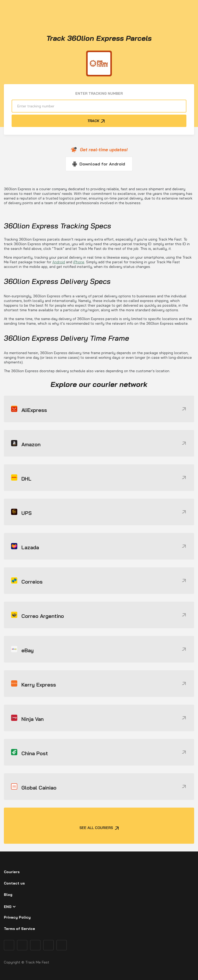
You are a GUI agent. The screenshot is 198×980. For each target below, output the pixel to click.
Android (59, 262)
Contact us (14, 883)
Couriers (12, 872)
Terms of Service (19, 929)
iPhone (79, 262)
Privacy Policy (17, 917)
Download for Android (102, 164)
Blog (8, 895)
